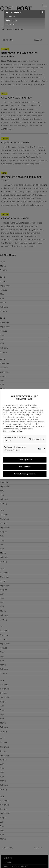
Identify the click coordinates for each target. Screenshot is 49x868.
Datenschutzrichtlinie (12, 431)
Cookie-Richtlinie (10, 426)
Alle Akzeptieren (24, 460)
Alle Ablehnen (25, 467)
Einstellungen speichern (24, 474)
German (10, 16)
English (10, 24)
